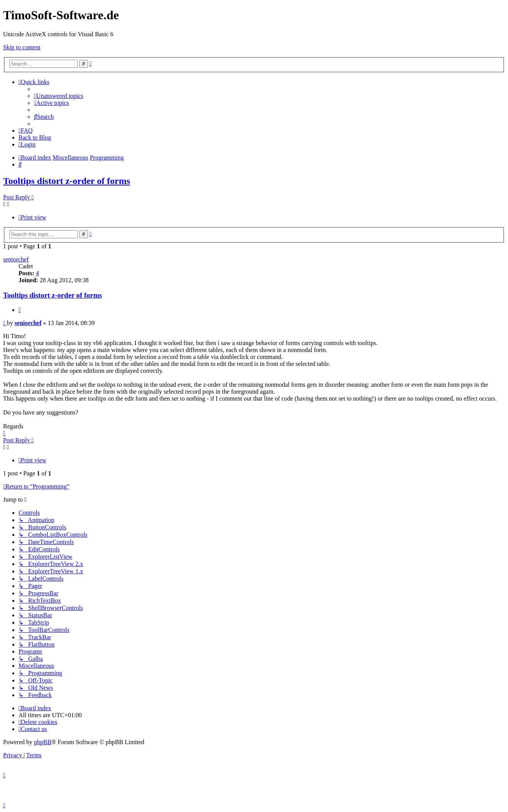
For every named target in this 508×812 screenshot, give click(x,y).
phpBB (43, 742)
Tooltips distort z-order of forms (67, 181)
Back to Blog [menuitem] (35, 137)
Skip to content (22, 47)
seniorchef (16, 259)
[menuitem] (59, 96)
